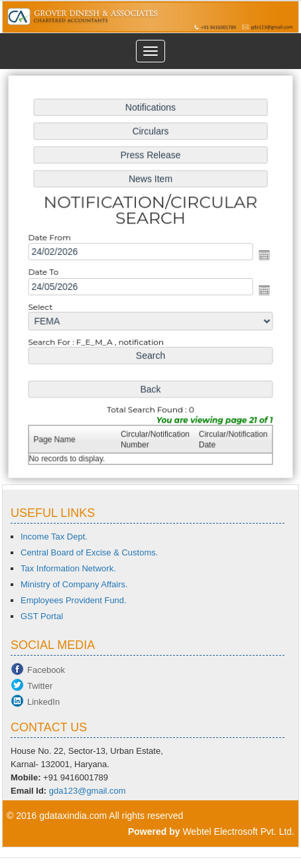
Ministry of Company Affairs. (74, 584)
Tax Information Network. (68, 568)
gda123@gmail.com (88, 791)
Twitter (40, 686)
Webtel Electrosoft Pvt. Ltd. (238, 832)
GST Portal (42, 616)
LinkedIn (43, 702)
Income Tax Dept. (54, 537)
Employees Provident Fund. (74, 600)
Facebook (46, 670)
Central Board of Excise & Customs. (89, 552)
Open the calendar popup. (263, 255)
